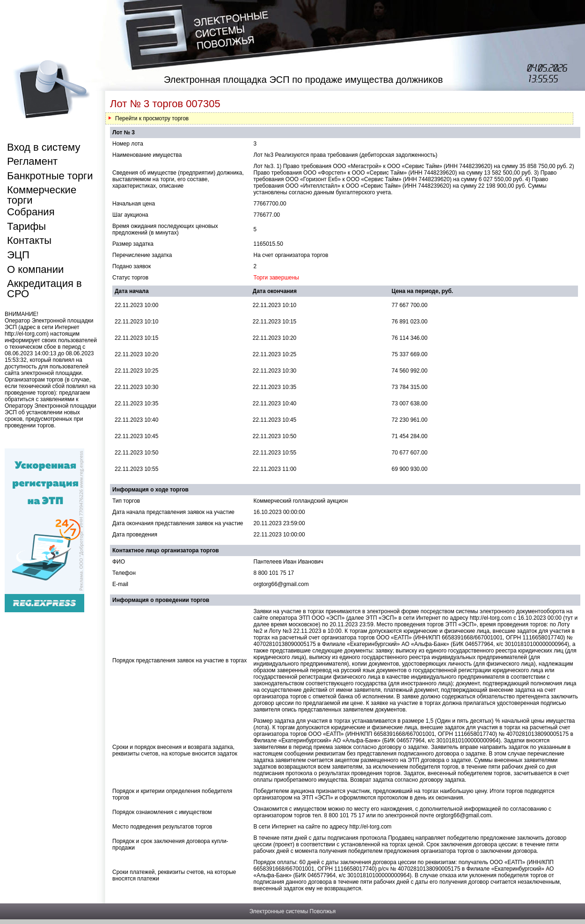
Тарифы (26, 226)
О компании (35, 269)
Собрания (31, 212)
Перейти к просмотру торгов (152, 118)
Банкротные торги (50, 176)
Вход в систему (44, 147)
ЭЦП (18, 255)
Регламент (32, 161)
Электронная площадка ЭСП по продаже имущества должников (303, 80)
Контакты (29, 240)
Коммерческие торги (42, 195)
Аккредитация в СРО (44, 289)
